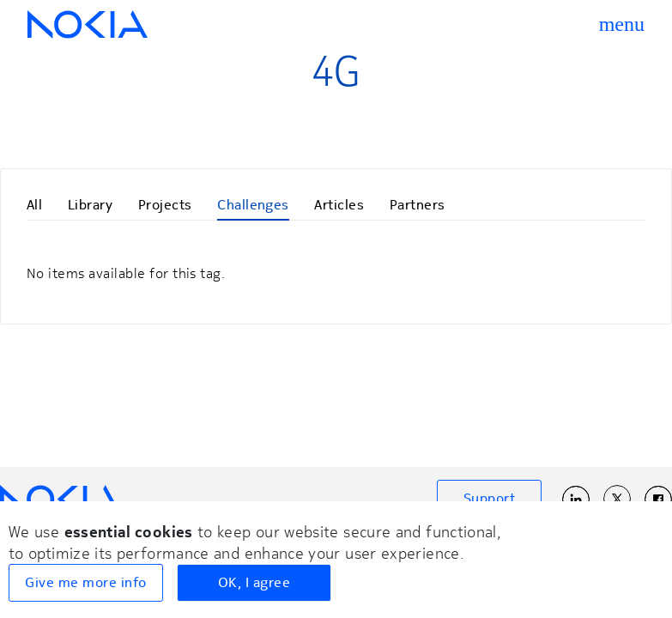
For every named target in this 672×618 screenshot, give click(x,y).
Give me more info (85, 583)
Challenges (253, 205)
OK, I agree (254, 583)
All (34, 205)
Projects (165, 205)
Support (489, 499)
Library (90, 205)
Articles (339, 205)
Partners (418, 205)
